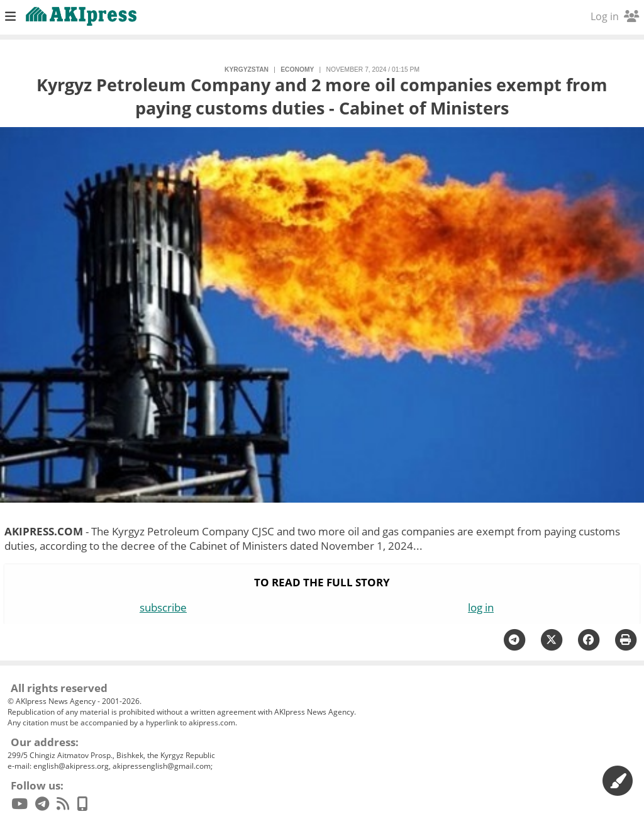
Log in (615, 16)
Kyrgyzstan (247, 70)
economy (297, 70)
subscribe (163, 607)
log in (481, 607)
